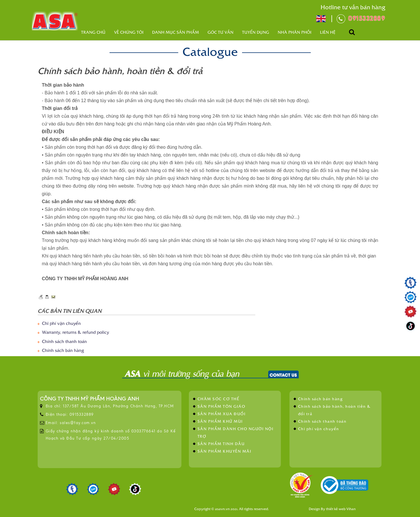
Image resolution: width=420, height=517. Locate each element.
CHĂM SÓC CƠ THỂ (218, 399)
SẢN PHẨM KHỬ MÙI (220, 421)
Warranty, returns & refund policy (75, 332)
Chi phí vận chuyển (61, 323)
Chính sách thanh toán (64, 341)
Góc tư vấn (220, 32)
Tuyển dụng (256, 32)
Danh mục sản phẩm (176, 32)
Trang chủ (93, 32)
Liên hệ (328, 32)
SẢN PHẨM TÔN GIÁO (221, 406)
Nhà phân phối (295, 32)
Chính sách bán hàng (63, 350)
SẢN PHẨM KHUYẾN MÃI (225, 451)
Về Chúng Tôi (129, 32)
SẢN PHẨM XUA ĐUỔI (222, 414)
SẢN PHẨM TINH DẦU (221, 443)
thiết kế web (336, 509)
